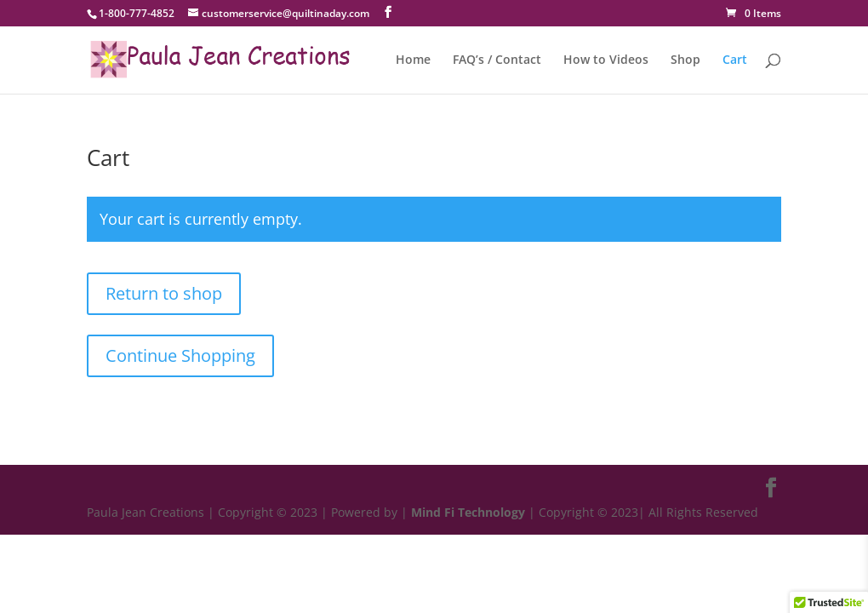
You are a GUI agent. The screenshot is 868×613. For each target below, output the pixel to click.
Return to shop (164, 293)
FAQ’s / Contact (497, 60)
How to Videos (606, 60)
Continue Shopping (180, 355)
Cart (735, 60)
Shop (685, 60)
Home (413, 60)
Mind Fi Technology (468, 512)
